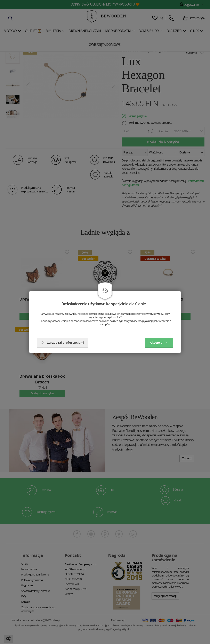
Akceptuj (159, 342)
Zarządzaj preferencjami (63, 342)
